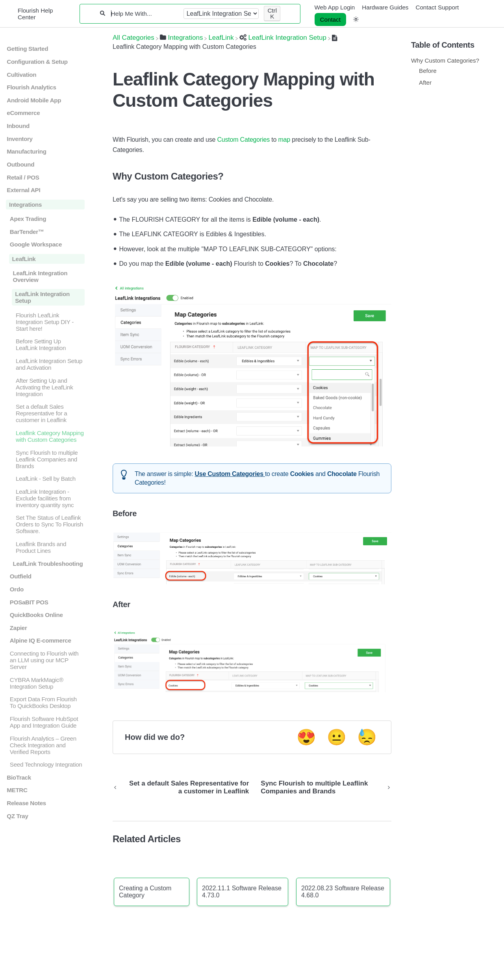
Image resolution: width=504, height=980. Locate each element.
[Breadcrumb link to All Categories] (133, 38)
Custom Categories (243, 140)
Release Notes (26, 803)
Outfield (21, 576)
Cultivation (21, 75)
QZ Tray (17, 816)
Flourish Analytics (31, 87)
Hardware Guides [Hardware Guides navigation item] (385, 7)
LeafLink (24, 259)
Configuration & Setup (37, 62)
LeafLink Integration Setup (42, 297)
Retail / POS (23, 177)
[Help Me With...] (144, 14)
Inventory (19, 139)
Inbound (18, 126)
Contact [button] (330, 19)
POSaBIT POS (29, 602)
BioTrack (19, 777)
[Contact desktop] (330, 20)
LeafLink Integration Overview (40, 276)
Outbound (20, 164)
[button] (356, 19)
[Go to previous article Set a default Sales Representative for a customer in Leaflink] (184, 787)
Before (428, 71)
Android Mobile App (34, 100)
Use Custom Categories (230, 474)
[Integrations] (182, 38)
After (425, 82)
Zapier (19, 628)
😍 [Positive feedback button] (306, 737)
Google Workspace (36, 244)
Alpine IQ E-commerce (41, 640)
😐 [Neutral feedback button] (337, 737)
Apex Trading (28, 219)
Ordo (17, 589)
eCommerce (23, 113)
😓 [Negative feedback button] (367, 737)
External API (23, 190)
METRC (17, 790)
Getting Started (27, 49)
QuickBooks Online (36, 615)
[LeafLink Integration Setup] (283, 38)
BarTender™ (27, 232)
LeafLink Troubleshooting (48, 564)
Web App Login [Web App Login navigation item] (335, 7)
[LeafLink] (221, 38)
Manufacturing (26, 151)
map (284, 140)
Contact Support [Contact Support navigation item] (437, 7)
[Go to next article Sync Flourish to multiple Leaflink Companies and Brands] (323, 787)
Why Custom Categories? (445, 60)
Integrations (25, 205)
